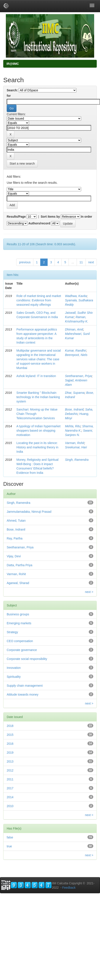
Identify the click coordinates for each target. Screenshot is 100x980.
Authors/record (39, 223)
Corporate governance (22, 650)
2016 (10, 744)
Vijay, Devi (14, 556)
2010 (10, 806)
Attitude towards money (23, 695)
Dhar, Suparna (75, 393)
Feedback (69, 888)
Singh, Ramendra (77, 460)
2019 (10, 753)
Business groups (18, 614)
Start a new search (22, 164)
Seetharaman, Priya (78, 376)
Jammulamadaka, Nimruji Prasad (29, 512)
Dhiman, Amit (74, 329)
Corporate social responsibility (27, 659)
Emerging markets (19, 623)
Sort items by (50, 217)
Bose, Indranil (74, 409)
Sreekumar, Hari (76, 447)
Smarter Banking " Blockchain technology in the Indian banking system (38, 397)
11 (81, 262)
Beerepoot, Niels (76, 355)
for (9, 96)
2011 (10, 779)
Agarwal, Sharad (18, 583)
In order (87, 217)
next (91, 262)
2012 (10, 770)
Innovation (14, 668)
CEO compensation (20, 641)
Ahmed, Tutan (16, 521)
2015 (10, 735)
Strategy (12, 632)
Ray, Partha (15, 538)
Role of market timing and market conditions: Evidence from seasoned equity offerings (39, 300)
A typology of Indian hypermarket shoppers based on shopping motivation (39, 431)
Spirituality (14, 677)
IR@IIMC (13, 64)
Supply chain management (25, 686)
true (9, 846)
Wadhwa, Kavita (76, 296)
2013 (10, 761)
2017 (10, 788)
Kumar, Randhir (75, 351)
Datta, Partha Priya (19, 565)
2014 (10, 797)
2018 (10, 726)
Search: (12, 90)
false (10, 837)
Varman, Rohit (75, 443)
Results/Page (16, 217)
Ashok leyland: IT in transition (36, 376)
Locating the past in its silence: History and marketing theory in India (37, 447)
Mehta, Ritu (73, 426)
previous (25, 262)
